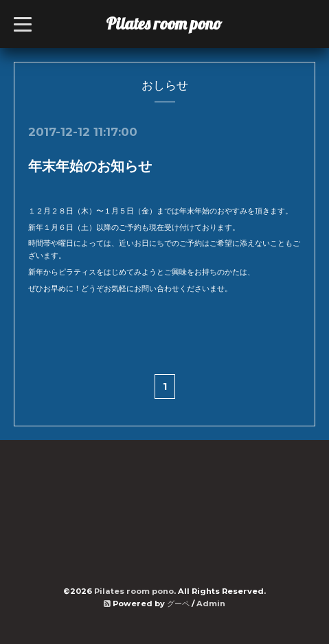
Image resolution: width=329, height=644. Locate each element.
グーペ (178, 603)
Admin (211, 603)
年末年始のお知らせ (90, 166)
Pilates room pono (172, 23)
